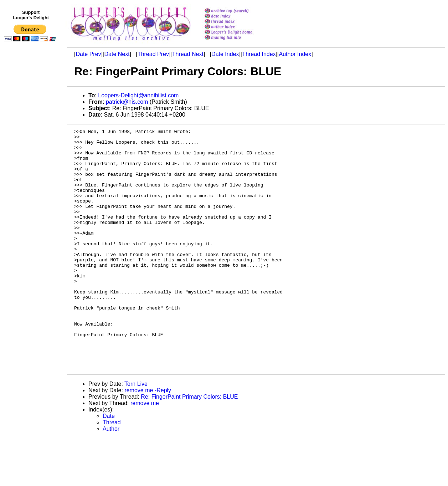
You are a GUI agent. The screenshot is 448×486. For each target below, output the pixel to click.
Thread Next (188, 54)
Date (109, 464)
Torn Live (136, 432)
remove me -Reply (148, 438)
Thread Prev (153, 54)
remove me (145, 451)
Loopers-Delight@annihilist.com (138, 95)
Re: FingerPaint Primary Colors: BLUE (189, 445)
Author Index (295, 54)
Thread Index (259, 54)
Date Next (117, 54)
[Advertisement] (31, 191)
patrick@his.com (127, 102)
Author (111, 477)
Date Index (225, 54)
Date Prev (88, 54)
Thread (112, 470)
